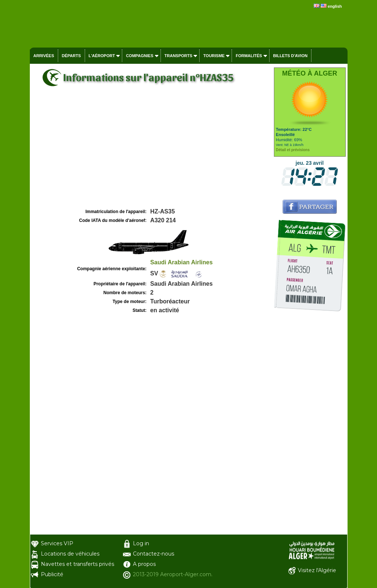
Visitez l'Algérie (317, 570)
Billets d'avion (290, 56)
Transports (179, 56)
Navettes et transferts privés (77, 564)
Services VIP (57, 543)
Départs (71, 56)
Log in (141, 543)
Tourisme (214, 56)
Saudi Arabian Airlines (182, 262)
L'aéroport (102, 56)
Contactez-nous (154, 554)
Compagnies (140, 56)
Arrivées (44, 56)
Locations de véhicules (70, 554)
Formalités (249, 56)
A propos (144, 564)
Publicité (52, 574)
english (335, 6)
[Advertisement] (151, 152)
